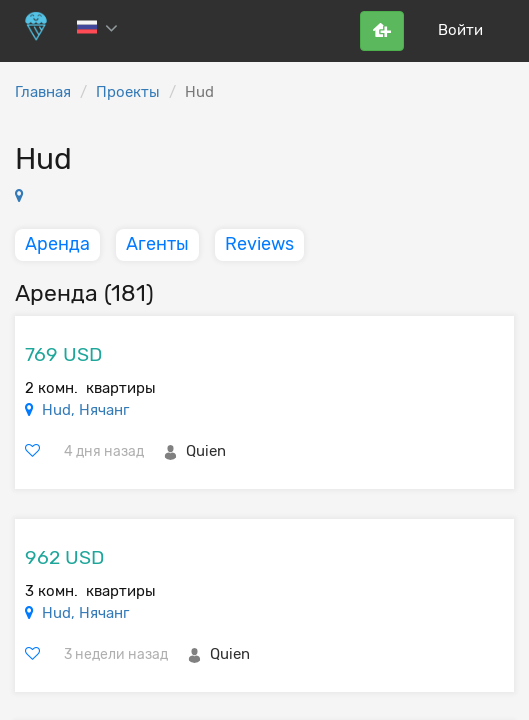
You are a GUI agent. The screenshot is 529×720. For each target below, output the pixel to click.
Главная (43, 92)
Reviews (259, 244)
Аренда (57, 244)
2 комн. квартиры (90, 388)
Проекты (128, 92)
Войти (460, 30)
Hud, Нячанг (85, 410)
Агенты (157, 244)
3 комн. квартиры (90, 591)
